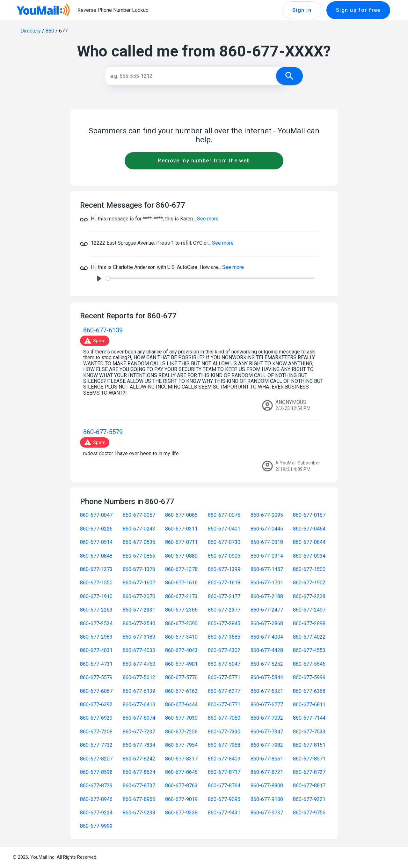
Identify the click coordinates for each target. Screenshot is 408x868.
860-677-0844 (309, 542)
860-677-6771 (224, 705)
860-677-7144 (309, 718)
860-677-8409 (224, 759)
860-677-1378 (181, 569)
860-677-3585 (224, 637)
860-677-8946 (96, 799)
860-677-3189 (139, 637)
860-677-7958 (224, 745)
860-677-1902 (309, 583)
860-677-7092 (267, 718)
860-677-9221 (309, 799)
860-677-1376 (139, 569)
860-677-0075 (224, 515)
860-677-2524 (96, 623)
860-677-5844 (267, 677)
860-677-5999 (309, 677)
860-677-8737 (139, 786)
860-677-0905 (224, 556)
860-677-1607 (139, 583)
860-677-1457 (267, 569)
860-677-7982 (267, 745)
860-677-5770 (181, 677)
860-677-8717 (224, 772)
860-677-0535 (139, 542)
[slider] (210, 278)
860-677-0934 (309, 556)
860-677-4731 (96, 664)
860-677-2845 (224, 623)
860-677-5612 (139, 677)
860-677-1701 (267, 583)
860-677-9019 (181, 799)
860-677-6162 (181, 691)
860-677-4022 (309, 637)
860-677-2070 (139, 596)
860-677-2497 (309, 610)
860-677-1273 (96, 569)
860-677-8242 (139, 759)
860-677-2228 (309, 596)
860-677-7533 (309, 732)
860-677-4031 (96, 650)
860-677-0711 (181, 542)
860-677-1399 (224, 569)
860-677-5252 (267, 664)
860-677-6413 (139, 705)
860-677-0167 (309, 515)
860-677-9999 (96, 826)
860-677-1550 (96, 583)
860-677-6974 (139, 718)
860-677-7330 (224, 732)
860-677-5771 (224, 677)
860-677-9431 (224, 813)
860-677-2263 (96, 610)
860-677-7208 (96, 732)
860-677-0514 (96, 542)
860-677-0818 (267, 542)
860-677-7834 (139, 745)
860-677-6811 (309, 705)
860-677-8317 (181, 759)
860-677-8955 (139, 799)
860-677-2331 (139, 610)
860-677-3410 (181, 637)
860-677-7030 (181, 718)
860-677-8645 (181, 772)
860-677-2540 (139, 623)
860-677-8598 (96, 772)
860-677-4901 (181, 664)
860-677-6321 (267, 691)
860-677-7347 (267, 732)
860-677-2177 (224, 596)
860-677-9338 (181, 813)
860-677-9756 (309, 813)
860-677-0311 (181, 529)
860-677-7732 (96, 745)
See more (208, 219)
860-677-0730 (224, 542)
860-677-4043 (181, 650)
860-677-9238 (139, 813)
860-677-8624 (139, 772)
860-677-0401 (224, 529)
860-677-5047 (224, 664)
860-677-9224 (96, 813)
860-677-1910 (96, 596)
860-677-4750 (139, 664)
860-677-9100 (267, 799)
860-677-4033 (139, 650)
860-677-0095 (267, 515)
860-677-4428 (267, 650)
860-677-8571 (309, 759)
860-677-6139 (103, 330)
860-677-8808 (267, 786)
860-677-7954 (181, 745)
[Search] (197, 76)
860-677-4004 (267, 637)
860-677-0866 (139, 556)
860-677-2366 (181, 610)
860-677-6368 (309, 691)
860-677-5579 (103, 432)
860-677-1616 (181, 583)
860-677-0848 (96, 556)
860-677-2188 (267, 596)
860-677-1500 (309, 569)
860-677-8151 (309, 745)
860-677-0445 (267, 529)
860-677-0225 (96, 529)
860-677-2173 (181, 596)
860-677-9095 (224, 799)
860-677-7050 (224, 718)
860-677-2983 (96, 637)
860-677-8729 (96, 786)
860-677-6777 (267, 705)
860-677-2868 (267, 623)
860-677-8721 (267, 772)
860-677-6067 (96, 691)
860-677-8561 (267, 759)
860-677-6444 (181, 705)
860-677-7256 (181, 732)
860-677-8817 (309, 786)
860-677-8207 (96, 759)
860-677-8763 (181, 786)
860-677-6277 (224, 691)
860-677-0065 (181, 515)
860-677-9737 (267, 813)
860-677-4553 (309, 650)
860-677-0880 (181, 556)
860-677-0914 (267, 556)
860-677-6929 (96, 718)
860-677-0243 (139, 529)
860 (50, 31)
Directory (31, 31)
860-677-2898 (309, 623)
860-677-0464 (309, 529)
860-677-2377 (224, 610)
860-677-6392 (96, 705)
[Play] (99, 278)
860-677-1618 (224, 583)
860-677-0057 (139, 515)
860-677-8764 (224, 786)
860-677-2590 (181, 623)
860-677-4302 (224, 650)
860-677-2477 (267, 610)
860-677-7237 (139, 732)
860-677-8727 (309, 772)
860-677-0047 (96, 515)
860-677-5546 (309, 664)
